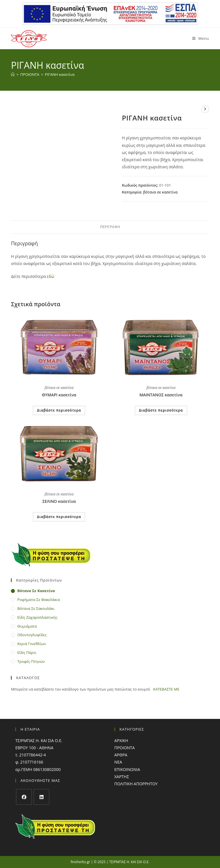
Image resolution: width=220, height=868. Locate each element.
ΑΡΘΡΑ (121, 755)
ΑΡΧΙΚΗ (121, 741)
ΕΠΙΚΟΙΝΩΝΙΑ (127, 769)
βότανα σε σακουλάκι (36, 608)
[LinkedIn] (41, 797)
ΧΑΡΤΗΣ (122, 777)
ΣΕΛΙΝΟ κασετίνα (59, 501)
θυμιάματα (27, 626)
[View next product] (205, 109)
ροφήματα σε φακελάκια (39, 600)
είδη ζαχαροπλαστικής (37, 617)
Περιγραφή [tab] (110, 227)
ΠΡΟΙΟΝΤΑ (124, 748)
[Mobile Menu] (199, 38)
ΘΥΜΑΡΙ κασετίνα (59, 395)
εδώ (50, 276)
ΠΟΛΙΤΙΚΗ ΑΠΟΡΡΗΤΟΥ (136, 784)
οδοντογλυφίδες (32, 635)
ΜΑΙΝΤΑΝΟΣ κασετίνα (161, 395)
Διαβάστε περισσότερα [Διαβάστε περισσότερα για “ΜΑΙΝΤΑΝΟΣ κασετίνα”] (161, 410)
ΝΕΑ (118, 762)
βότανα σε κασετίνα (160, 192)
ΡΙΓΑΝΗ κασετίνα (60, 74)
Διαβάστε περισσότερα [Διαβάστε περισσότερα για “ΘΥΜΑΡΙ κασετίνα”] (59, 410)
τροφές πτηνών (31, 661)
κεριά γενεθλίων (32, 644)
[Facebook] (24, 797)
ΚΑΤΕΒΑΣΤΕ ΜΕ (166, 689)
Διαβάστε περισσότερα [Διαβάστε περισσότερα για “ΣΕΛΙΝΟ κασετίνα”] (59, 517)
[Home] (13, 74)
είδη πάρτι (27, 653)
